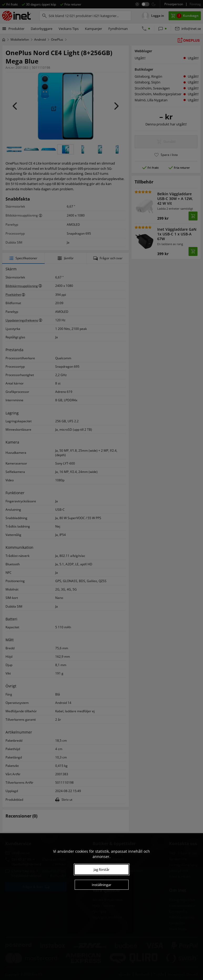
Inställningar (101, 885)
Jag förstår (101, 870)
